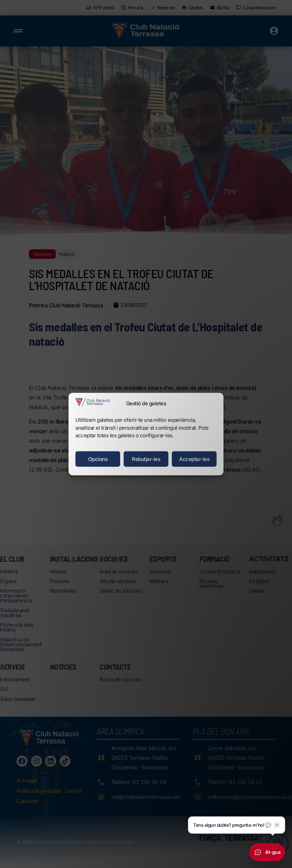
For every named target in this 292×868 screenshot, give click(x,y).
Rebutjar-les (146, 459)
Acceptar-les (194, 459)
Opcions (98, 459)
